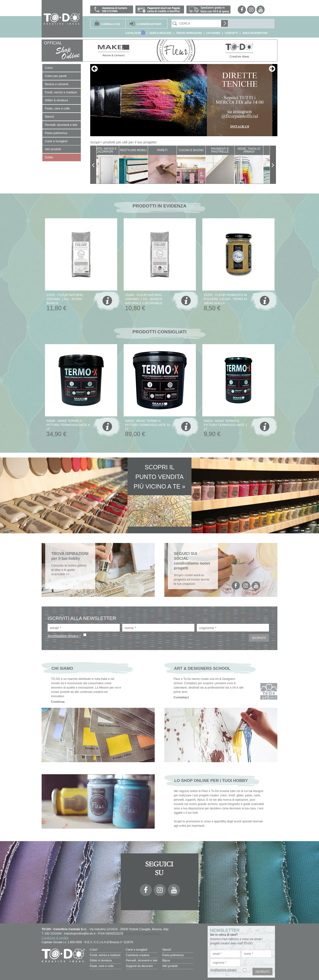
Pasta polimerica (173, 955)
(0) (111, 24)
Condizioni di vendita (55, 938)
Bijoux (166, 960)
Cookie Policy (151, 934)
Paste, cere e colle (102, 965)
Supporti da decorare (139, 965)
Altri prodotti (170, 965)
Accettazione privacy (223, 970)
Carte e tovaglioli (137, 950)
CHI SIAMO (213, 33)
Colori (93, 950)
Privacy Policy (133, 934)
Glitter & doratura (101, 960)
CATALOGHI (135, 33)
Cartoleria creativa (137, 955)
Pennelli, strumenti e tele (142, 960)
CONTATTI (231, 33)
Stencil (166, 950)
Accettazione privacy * (64, 636)
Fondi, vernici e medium (105, 955)
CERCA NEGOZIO (160, 33)
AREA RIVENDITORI (255, 33)
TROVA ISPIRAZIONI (189, 33)
